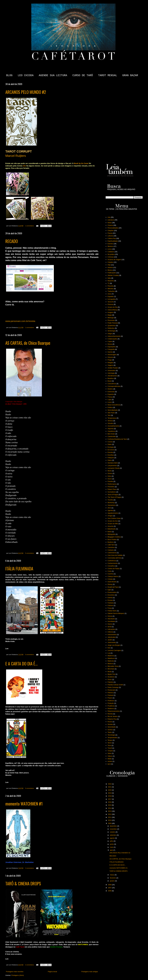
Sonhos (110, 730)
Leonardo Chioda (114, 468)
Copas (110, 341)
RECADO (12, 241)
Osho (109, 476)
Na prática (111, 254)
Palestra (110, 682)
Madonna (111, 656)
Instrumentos (112, 635)
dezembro (114, 826)
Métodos (111, 289)
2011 (110, 817)
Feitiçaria (111, 458)
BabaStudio (112, 529)
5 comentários (29, 553)
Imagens (111, 312)
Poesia (110, 233)
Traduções (111, 291)
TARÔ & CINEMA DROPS (23, 883)
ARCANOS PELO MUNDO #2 (26, 92)
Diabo (110, 444)
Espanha (111, 394)
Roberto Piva (112, 719)
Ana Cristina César (114, 518)
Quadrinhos (112, 326)
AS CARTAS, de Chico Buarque (28, 343)
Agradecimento (113, 513)
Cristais (110, 579)
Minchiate (111, 669)
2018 (110, 796)
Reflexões (111, 328)
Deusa (110, 344)
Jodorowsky (112, 642)
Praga (110, 360)
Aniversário (111, 370)
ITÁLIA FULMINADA (19, 568)
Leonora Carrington (114, 650)
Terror (110, 743)
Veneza (110, 421)
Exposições (111, 347)
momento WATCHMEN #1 (24, 804)
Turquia (110, 751)
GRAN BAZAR (130, 75)
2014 (110, 808)
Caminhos (111, 547)
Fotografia (111, 349)
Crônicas (111, 257)
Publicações (112, 273)
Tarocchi (110, 302)
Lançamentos (112, 465)
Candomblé (112, 436)
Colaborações (112, 339)
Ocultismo (111, 677)
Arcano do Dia (112, 307)
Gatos (110, 460)
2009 (110, 823)
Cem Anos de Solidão (115, 555)
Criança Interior (113, 576)
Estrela (110, 598)
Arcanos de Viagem (114, 260)
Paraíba (110, 481)
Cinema (110, 225)
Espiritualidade (113, 241)
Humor (110, 624)
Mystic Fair (111, 674)
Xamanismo (112, 505)
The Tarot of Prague (114, 497)
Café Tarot (111, 545)
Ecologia (111, 447)
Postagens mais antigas (90, 972)
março (112, 875)
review (110, 761)
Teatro (110, 732)
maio (112, 847)
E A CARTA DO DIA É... (21, 663)
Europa (110, 600)
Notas (110, 223)
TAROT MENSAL (108, 75)
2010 (110, 820)
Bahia (110, 532)
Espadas (111, 296)
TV (109, 283)
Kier (109, 648)
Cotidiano (111, 252)
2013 (109, 508)
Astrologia (111, 373)
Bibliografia (111, 534)
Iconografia (111, 299)
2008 (110, 885)
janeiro (112, 881)
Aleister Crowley (113, 275)
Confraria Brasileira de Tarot (117, 439)
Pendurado (111, 690)
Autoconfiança (112, 310)
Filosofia (110, 286)
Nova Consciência (114, 405)
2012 (110, 814)
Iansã (109, 627)
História (110, 267)
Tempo (110, 740)
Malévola (111, 661)
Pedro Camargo (113, 687)
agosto (112, 838)
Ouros (110, 479)
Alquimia (111, 429)
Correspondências (114, 386)
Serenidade (112, 727)
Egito (109, 590)
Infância (110, 632)
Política (110, 407)
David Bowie (112, 582)
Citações (111, 231)
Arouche (110, 526)
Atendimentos (112, 376)
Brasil (110, 381)
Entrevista (111, 392)
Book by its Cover (81, 163)
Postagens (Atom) (18, 975)
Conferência (112, 561)
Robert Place (112, 489)
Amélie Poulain (113, 368)
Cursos (110, 442)
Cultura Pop (112, 238)
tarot (109, 764)
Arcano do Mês (113, 524)
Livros (110, 249)
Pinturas (110, 304)
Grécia (110, 616)
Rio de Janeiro (113, 716)
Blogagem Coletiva (114, 537)
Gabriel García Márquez (116, 613)
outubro (113, 832)
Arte (109, 217)
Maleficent (111, 658)
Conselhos (111, 566)
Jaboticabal (111, 637)
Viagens (110, 365)
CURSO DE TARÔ (83, 75)
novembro (114, 829)
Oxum (110, 679)
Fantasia (111, 603)
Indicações (111, 629)
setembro (113, 835)
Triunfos (110, 500)
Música (110, 270)
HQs (109, 265)
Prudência (111, 706)
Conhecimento (113, 563)
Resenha (111, 281)
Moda (110, 672)
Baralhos (111, 378)
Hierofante (111, 619)
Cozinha (110, 574)
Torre (109, 745)
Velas (109, 753)
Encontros (111, 595)
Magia (110, 315)
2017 (110, 799)
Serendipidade (113, 410)
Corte (109, 571)
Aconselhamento (113, 426)
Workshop (111, 503)
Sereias (110, 724)
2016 (110, 802)
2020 (110, 790)
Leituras (110, 236)
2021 (110, 787)
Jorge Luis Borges (114, 645)
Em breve (111, 450)
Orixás (110, 473)
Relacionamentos (114, 711)
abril (112, 850)
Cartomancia (112, 553)
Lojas (109, 400)
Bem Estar (111, 434)
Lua (109, 653)
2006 (110, 891)
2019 (110, 793)
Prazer (110, 698)
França (110, 397)
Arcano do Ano (113, 521)
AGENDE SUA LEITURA (53, 75)
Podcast (110, 695)
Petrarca (110, 693)
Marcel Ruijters (16, 156)
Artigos (110, 334)
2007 (110, 888)
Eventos (110, 244)
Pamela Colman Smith (115, 685)
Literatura (111, 220)
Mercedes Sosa (113, 666)
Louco (110, 402)
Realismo (111, 708)
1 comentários (29, 226)
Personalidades (113, 228)
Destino (110, 389)
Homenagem (112, 355)
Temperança (112, 418)
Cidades (110, 262)
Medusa (110, 664)
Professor (111, 701)
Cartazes (111, 550)
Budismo (111, 542)
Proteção (111, 703)
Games (110, 352)
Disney (110, 584)
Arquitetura (111, 431)
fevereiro (113, 878)
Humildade (111, 621)
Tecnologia (111, 735)
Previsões (111, 487)
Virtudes (110, 423)
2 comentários (29, 868)
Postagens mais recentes (15, 972)
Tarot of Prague (113, 495)
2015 (110, 805)
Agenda (110, 510)
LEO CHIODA (26, 75)
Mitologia (111, 318)
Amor (109, 294)
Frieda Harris (112, 611)
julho (112, 841)
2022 (110, 784)
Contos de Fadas (113, 569)
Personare (111, 320)
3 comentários (29, 654)
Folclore (110, 605)
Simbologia (111, 331)
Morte (110, 471)
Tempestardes (112, 738)
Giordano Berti (113, 463)
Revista (110, 714)
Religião (110, 363)
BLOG (9, 75)
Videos (110, 756)
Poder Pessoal (113, 323)
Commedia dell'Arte (114, 558)
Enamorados (112, 592)
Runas (110, 722)
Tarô (109, 415)
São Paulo (111, 413)
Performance (112, 484)
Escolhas (111, 455)
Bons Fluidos (112, 539)
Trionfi (110, 748)
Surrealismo (112, 492)
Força (110, 608)
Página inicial (52, 972)
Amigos (110, 516)
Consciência (112, 384)
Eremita (110, 452)
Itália (109, 278)
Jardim (110, 640)
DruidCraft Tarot (113, 587)
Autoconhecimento (114, 336)
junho (112, 844)
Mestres (110, 246)
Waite (110, 759)
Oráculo (110, 357)
